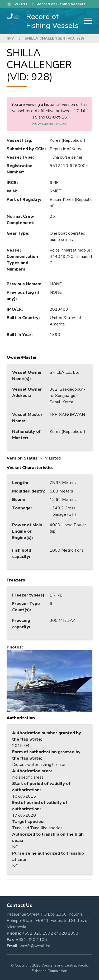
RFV (10, 38)
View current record (49, 124)
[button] (49, 681)
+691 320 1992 (37, 933)
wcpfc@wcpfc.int (35, 946)
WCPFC (21, 4)
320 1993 (69, 933)
